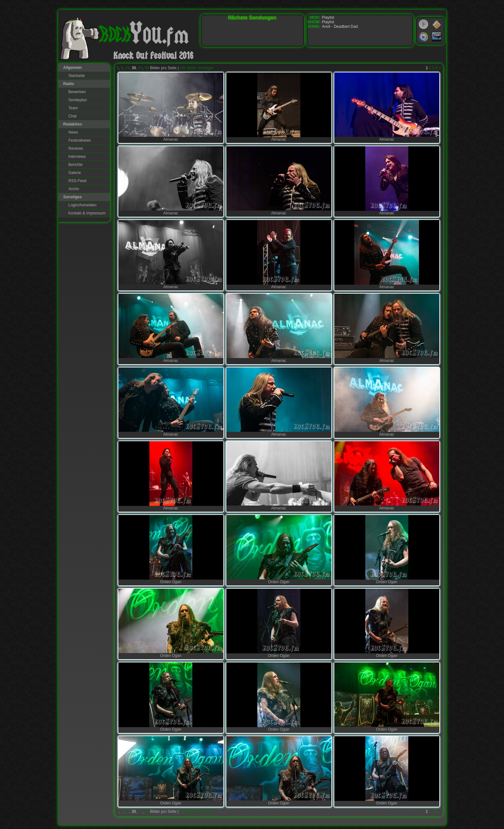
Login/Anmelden (83, 205)
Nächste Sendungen (252, 18)
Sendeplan (78, 100)
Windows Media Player (424, 37)
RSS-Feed (78, 181)
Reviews (76, 148)
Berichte (76, 165)
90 (147, 68)
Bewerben (77, 92)
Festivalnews (80, 140)
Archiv (74, 189)
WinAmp (437, 25)
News (73, 132)
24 (127, 68)
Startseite (77, 76)
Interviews (77, 157)
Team (73, 108)
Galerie (75, 173)
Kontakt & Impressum (87, 213)
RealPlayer (437, 37)
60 (140, 68)
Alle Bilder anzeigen (197, 68)
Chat (73, 116)
